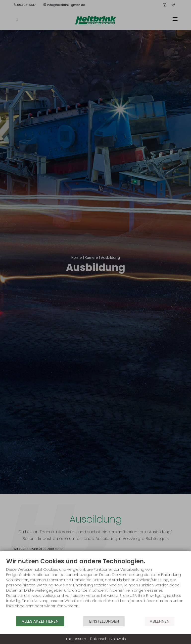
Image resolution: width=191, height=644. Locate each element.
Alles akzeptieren (40, 621)
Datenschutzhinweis (108, 639)
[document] (95, 587)
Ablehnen (160, 621)
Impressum (76, 639)
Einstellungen (104, 621)
